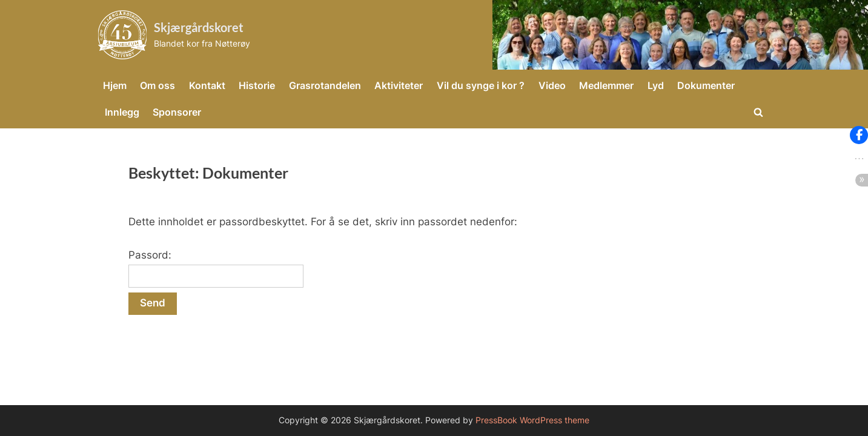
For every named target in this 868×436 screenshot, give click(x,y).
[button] (859, 135)
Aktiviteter (399, 85)
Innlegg (122, 112)
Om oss (157, 85)
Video (552, 85)
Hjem (115, 85)
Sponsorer (177, 112)
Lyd (656, 85)
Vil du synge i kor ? (481, 85)
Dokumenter (706, 85)
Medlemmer (606, 85)
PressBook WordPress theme (532, 420)
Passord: (216, 268)
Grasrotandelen (325, 85)
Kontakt (207, 85)
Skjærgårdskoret (199, 27)
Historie (257, 85)
